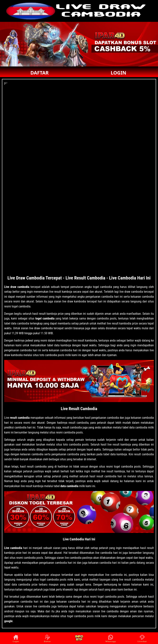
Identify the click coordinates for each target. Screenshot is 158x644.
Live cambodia (13, 548)
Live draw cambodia (17, 287)
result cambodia (20, 418)
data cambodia (69, 486)
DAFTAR (39, 73)
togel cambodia (45, 318)
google (8, 621)
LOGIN (118, 73)
